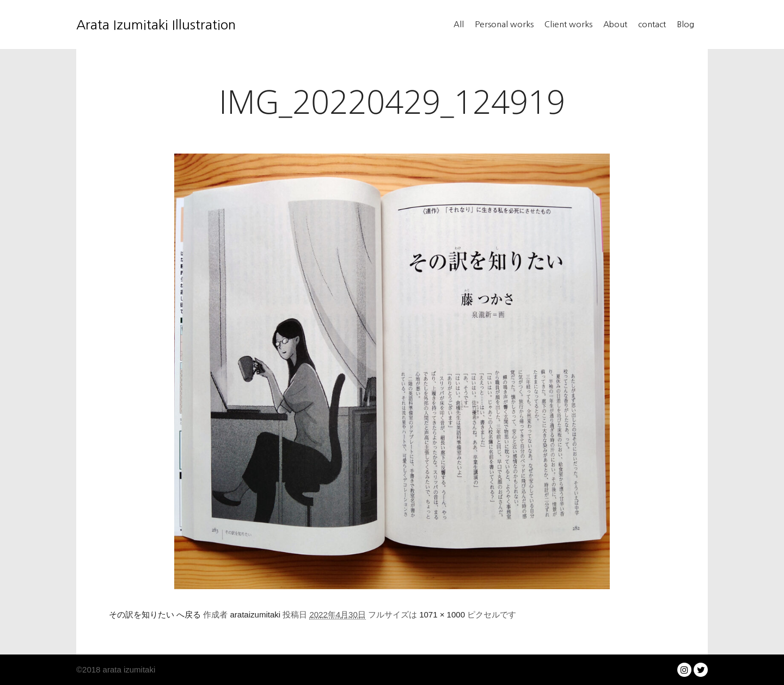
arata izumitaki (128, 669)
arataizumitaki (256, 614)
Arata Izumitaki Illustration (131, 25)
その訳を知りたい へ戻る (155, 614)
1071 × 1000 (442, 614)
